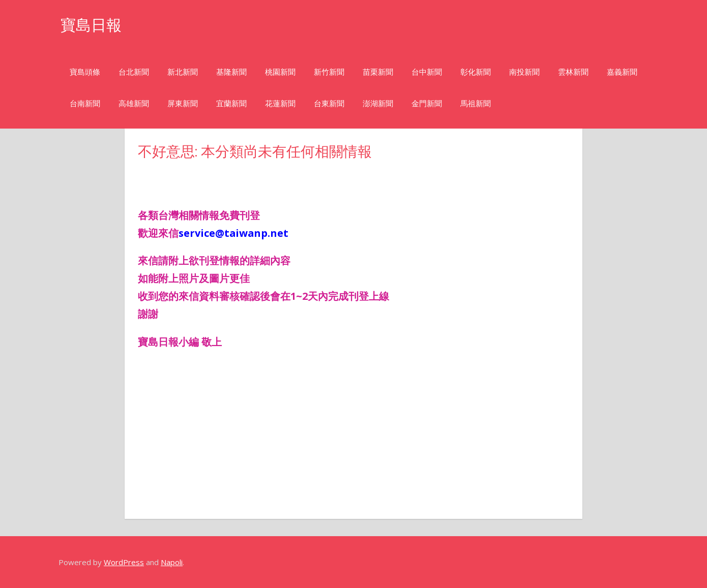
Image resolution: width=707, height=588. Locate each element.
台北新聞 (134, 72)
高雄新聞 (134, 103)
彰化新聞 (476, 72)
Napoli (172, 562)
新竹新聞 (329, 72)
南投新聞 (524, 72)
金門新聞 (427, 103)
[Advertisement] (219, 177)
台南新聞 (85, 103)
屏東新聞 (183, 103)
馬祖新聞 (476, 103)
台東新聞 (329, 103)
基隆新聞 (231, 72)
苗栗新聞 (378, 72)
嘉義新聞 (622, 72)
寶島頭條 (85, 72)
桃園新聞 (280, 72)
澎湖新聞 (378, 103)
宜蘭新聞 (231, 103)
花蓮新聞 (280, 103)
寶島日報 (93, 25)
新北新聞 (183, 72)
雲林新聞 (573, 72)
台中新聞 (427, 72)
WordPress (124, 562)
